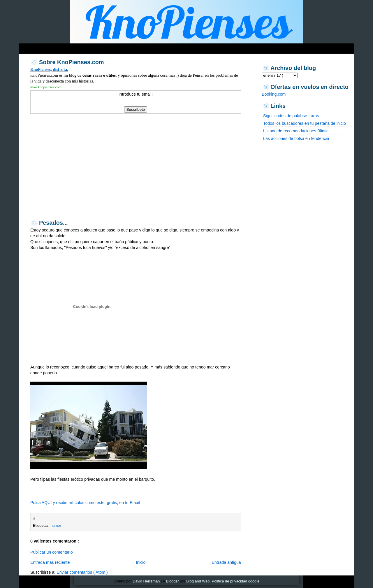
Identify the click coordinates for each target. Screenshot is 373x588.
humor (56, 525)
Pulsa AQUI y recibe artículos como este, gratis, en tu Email (85, 503)
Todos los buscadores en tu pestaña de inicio (305, 123)
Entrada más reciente (50, 562)
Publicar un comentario (52, 552)
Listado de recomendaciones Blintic (296, 131)
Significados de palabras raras (291, 116)
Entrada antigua (226, 562)
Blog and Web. (198, 581)
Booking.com (274, 94)
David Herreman (146, 581)
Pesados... (53, 223)
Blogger (173, 581)
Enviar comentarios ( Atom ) (82, 572)
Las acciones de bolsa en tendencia (296, 138)
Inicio (141, 562)
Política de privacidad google (236, 581)
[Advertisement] (131, 47)
